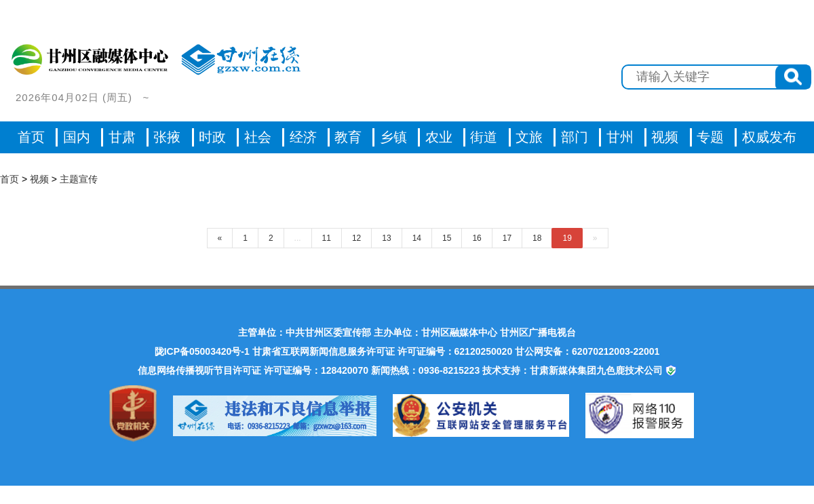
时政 (212, 137)
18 (537, 238)
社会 (258, 137)
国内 (77, 137)
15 (447, 238)
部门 (575, 137)
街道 (484, 137)
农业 (439, 137)
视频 (39, 179)
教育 (348, 137)
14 (417, 238)
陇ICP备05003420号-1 (202, 351)
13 (386, 238)
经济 (303, 137)
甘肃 (122, 137)
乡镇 (393, 137)
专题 (710, 137)
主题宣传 (79, 179)
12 (356, 238)
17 (507, 238)
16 (477, 238)
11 (327, 238)
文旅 (529, 137)
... (298, 238)
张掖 (167, 137)
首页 (31, 137)
